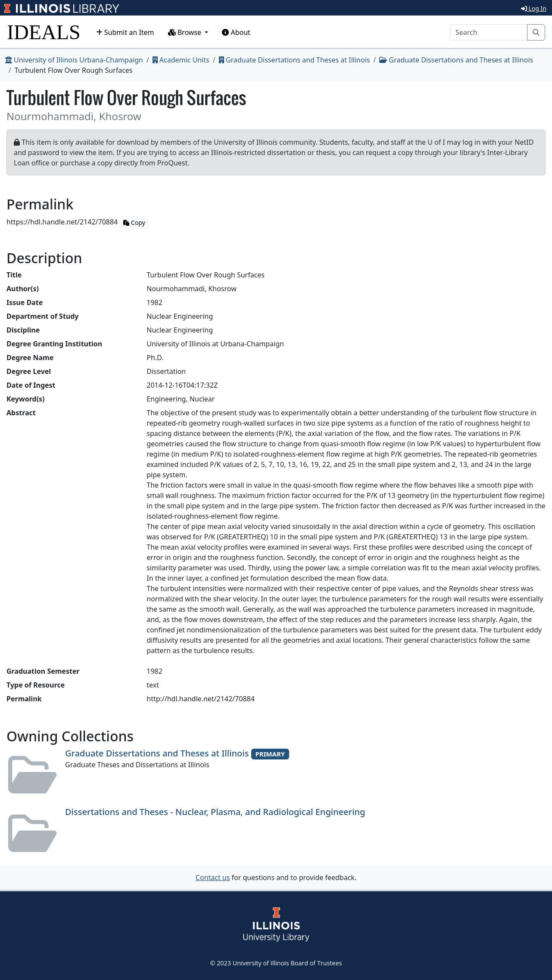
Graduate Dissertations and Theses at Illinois (295, 60)
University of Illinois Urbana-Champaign (74, 60)
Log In (534, 8)
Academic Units (181, 60)
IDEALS (44, 32)
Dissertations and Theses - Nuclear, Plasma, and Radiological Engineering (215, 812)
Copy (134, 222)
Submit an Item (125, 32)
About (236, 32)
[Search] (489, 32)
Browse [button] (186, 32)
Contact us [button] (213, 877)
